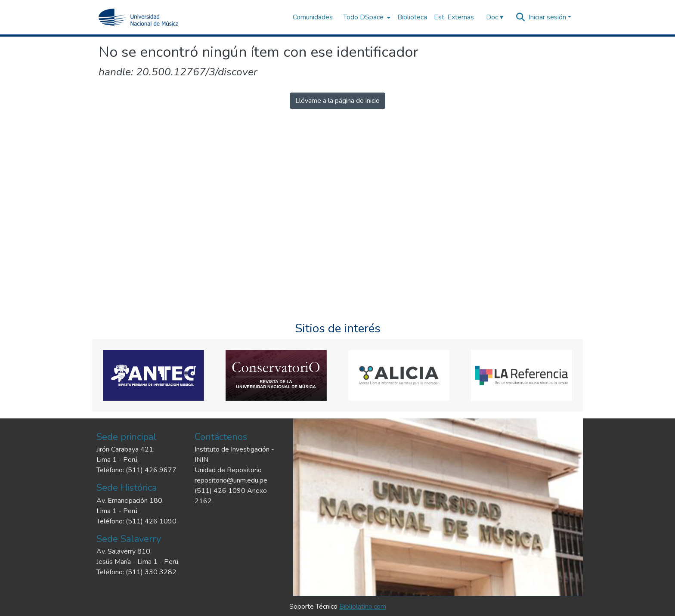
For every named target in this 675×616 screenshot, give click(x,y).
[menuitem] (366, 17)
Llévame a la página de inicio (337, 101)
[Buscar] (521, 17)
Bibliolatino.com (363, 607)
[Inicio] (138, 17)
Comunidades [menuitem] (313, 17)
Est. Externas (454, 17)
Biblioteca (412, 17)
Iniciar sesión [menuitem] (547, 17)
